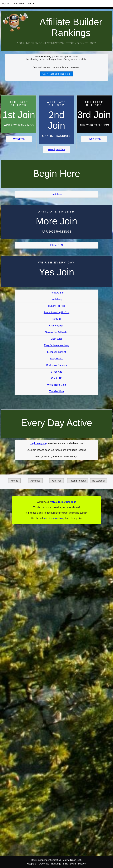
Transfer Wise (57, 391)
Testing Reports (78, 481)
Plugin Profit (94, 139)
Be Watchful (99, 481)
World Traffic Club (57, 385)
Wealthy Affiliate (56, 149)
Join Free (57, 481)
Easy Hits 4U (56, 359)
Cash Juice (56, 339)
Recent (31, 4)
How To (14, 481)
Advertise (19, 4)
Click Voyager (56, 326)
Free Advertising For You (56, 312)
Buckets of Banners (57, 365)
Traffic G (56, 319)
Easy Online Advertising (57, 345)
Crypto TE (56, 378)
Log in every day (38, 443)
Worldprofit (19, 139)
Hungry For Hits (56, 306)
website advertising (54, 518)
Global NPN (56, 245)
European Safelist (56, 352)
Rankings (56, 864)
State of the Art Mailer (56, 332)
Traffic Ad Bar (56, 293)
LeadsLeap (56, 194)
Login (73, 864)
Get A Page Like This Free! (57, 74)
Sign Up (6, 4)
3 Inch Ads (57, 372)
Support (82, 864)
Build (65, 864)
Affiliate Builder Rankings (71, 27)
